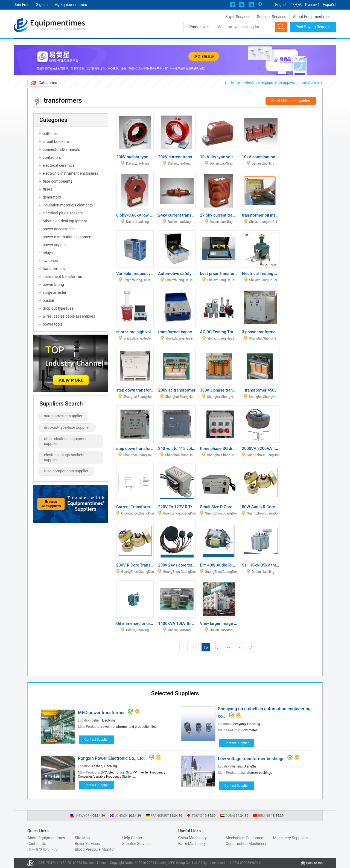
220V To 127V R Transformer (185, 507)
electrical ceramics (59, 165)
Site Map (82, 838)
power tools (53, 324)
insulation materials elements (68, 205)
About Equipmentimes (312, 17)
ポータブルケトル (43, 849)
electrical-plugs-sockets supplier (64, 457)
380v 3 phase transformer (224, 390)
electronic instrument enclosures (71, 173)
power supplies (56, 245)
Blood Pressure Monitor (95, 849)
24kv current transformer (181, 215)
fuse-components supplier (66, 471)
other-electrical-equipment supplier (66, 441)
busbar (49, 300)
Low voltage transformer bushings (251, 759)
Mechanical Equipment (245, 838)
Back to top (314, 863)
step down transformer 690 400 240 (149, 449)
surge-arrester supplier (63, 416)
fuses (47, 189)
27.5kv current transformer (224, 215)
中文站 (296, 5)
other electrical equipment (65, 221)
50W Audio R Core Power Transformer (276, 507)
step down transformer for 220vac (147, 390)
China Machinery (192, 838)
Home (235, 82)
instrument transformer (62, 277)
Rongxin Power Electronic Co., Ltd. (112, 758)
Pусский (312, 5)
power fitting (53, 284)
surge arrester (55, 292)
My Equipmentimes (71, 5)
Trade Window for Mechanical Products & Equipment (59, 29)
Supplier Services (272, 17)
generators (52, 197)
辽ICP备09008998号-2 (245, 863)
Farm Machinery (192, 844)
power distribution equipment (68, 237)
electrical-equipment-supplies (270, 82)
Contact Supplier (97, 740)
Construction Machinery (246, 844)
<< (194, 647)
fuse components (58, 181)
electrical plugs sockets (63, 213)
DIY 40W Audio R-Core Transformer (232, 565)
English (281, 5)
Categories (48, 83)
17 (217, 647)
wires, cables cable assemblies (69, 316)
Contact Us (37, 844)
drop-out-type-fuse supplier (67, 427)
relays (48, 253)
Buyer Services (238, 17)
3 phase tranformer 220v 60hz (269, 332)
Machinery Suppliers (290, 838)
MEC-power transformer (101, 713)
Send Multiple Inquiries (291, 101)
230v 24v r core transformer (184, 565)
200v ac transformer (177, 390)
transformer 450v (261, 390)
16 (206, 647)
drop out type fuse (58, 308)
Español (329, 5)
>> (228, 647)
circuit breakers (56, 142)
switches (50, 261)
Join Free (21, 5)
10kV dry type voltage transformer (231, 157)
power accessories (59, 229)
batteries (50, 134)
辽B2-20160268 (71, 863)
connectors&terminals (61, 150)
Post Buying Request (313, 27)
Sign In (42, 5)
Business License (96, 863)
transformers (312, 82)
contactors (52, 157)
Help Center (132, 838)
